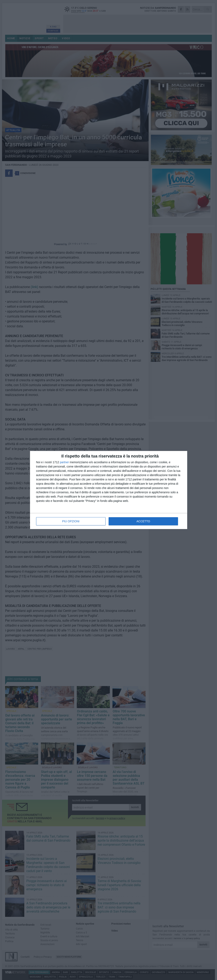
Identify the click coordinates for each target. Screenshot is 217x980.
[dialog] (109, 490)
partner (64, 462)
